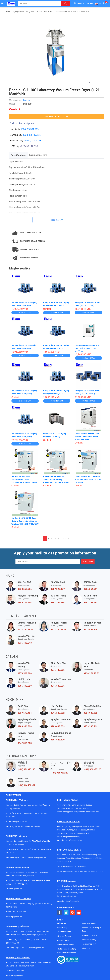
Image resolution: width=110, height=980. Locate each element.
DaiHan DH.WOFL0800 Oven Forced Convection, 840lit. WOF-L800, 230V (88, 436)
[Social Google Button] (73, 912)
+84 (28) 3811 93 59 (35, 848)
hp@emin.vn (17, 916)
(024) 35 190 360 (17, 826)
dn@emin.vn (38, 947)
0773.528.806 (25, 673)
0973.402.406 (91, 629)
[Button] (2, 4)
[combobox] (38, 4)
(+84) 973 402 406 (20, 883)
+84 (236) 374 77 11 (17, 939)
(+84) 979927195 (26, 769)
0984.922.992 (91, 712)
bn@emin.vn (17, 888)
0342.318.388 (25, 742)
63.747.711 (35, 135)
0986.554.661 (91, 588)
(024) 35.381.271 (34, 812)
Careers (86, 947)
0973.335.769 (91, 725)
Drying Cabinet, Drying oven (24, 12)
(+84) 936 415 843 (43, 880)
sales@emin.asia (70, 811)
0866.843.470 (58, 739)
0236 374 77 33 (91, 673)
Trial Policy (62, 927)
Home (8, 12)
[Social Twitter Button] (66, 912)
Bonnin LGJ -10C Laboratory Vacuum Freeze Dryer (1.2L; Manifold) (63, 12)
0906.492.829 (25, 685)
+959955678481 (82, 832)
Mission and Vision (66, 944)
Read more (56, 220)
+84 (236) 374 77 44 (18, 947)
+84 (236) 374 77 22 (36, 939)
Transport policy (90, 934)
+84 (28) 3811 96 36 (17, 848)
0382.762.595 (91, 602)
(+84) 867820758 (20, 821)
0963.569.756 (25, 588)
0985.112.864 (25, 602)
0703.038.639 (58, 725)
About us (62, 922)
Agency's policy (90, 943)
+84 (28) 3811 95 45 (18, 857)
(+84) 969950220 (92, 769)
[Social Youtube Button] (79, 912)
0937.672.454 (25, 712)
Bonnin (26, 100)
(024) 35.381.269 (30, 129)
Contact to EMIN (65, 931)
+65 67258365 (85, 807)
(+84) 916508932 (26, 784)
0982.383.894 (58, 602)
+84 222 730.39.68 (20, 880)
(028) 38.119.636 (29, 146)
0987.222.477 (58, 588)
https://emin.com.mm (74, 839)
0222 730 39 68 (26, 629)
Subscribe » (88, 561)
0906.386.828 (25, 725)
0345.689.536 (58, 685)
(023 (25, 135)
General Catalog (65, 935)
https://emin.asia (93, 811)
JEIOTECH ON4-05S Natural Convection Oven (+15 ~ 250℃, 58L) (88, 348)
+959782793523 (68, 832)
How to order (63, 939)
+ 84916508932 (68, 807)
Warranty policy (89, 939)
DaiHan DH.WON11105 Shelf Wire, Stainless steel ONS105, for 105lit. (88, 478)
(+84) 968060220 (59, 772)
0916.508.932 (58, 712)
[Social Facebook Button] (60, 912)
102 (64, 538)
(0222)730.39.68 (33, 141)
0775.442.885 (58, 669)
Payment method (90, 922)
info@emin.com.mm (71, 836)
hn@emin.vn (36, 826)
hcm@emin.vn (40, 857)
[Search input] (38, 4)
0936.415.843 (25, 642)
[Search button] (65, 4)
